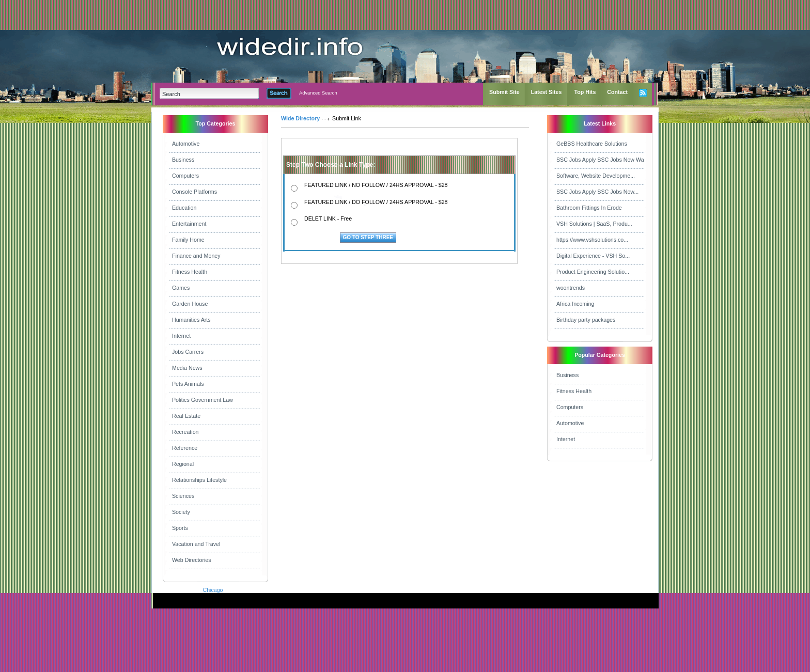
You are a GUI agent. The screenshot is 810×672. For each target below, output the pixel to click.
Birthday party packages (586, 320)
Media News (187, 368)
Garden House (190, 304)
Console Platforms (194, 192)
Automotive (186, 144)
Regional (183, 464)
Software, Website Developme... (596, 176)
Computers (185, 176)
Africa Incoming (575, 304)
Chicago (213, 590)
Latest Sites (547, 92)
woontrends (571, 288)
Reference (185, 448)
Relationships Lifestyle (199, 480)
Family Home (188, 240)
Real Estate (186, 416)
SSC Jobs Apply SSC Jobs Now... (597, 192)
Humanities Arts (191, 320)
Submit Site (504, 92)
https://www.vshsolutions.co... (592, 240)
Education (184, 208)
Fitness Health (190, 272)
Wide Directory (300, 118)
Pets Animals (188, 384)
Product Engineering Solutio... (593, 272)
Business (183, 160)
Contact (617, 92)
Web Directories (192, 560)
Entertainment (189, 224)
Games (181, 288)
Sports (180, 528)
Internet (181, 336)
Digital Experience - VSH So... (593, 256)
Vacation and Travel (196, 544)
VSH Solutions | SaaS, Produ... (594, 224)
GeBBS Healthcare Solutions (592, 144)
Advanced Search (318, 93)
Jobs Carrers (188, 352)
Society (181, 512)
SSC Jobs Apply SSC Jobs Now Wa (600, 160)
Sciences (183, 496)
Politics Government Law (202, 400)
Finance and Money (196, 256)
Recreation (185, 432)
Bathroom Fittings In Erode (589, 208)
